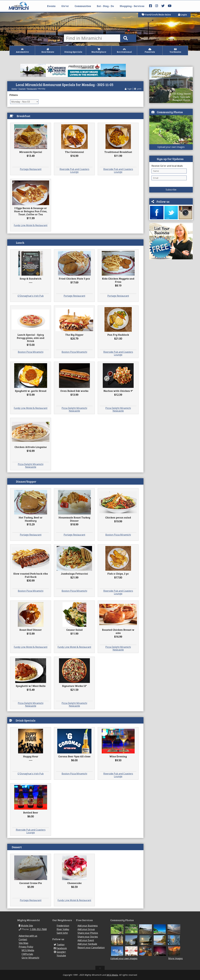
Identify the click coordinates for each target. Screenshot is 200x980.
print (138, 89)
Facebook (62, 948)
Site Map (23, 943)
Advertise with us (28, 936)
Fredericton (63, 926)
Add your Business (88, 926)
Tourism (22, 89)
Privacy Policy (26, 947)
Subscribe (171, 190)
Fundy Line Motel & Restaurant (31, 225)
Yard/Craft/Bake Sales (156, 14)
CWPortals (27, 954)
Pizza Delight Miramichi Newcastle (74, 409)
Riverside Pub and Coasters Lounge (74, 171)
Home (14, 89)
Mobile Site (27, 926)
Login (183, 14)
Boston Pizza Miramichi (31, 352)
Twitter (61, 945)
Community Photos (170, 112)
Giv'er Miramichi (30, 958)
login (128, 89)
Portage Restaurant (31, 169)
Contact (23, 939)
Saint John (62, 933)
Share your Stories (88, 937)
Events (51, 6)
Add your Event (86, 940)
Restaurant (32, 89)
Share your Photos (88, 933)
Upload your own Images (171, 147)
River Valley (63, 929)
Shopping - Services (132, 6)
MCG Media (28, 950)
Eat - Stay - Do (105, 6)
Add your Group (86, 929)
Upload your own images (124, 958)
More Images (176, 958)
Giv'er (65, 6)
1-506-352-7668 (38, 929)
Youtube (61, 955)
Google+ (61, 952)
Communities (83, 6)
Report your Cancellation (91, 948)
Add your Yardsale (87, 944)
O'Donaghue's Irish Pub (31, 296)
